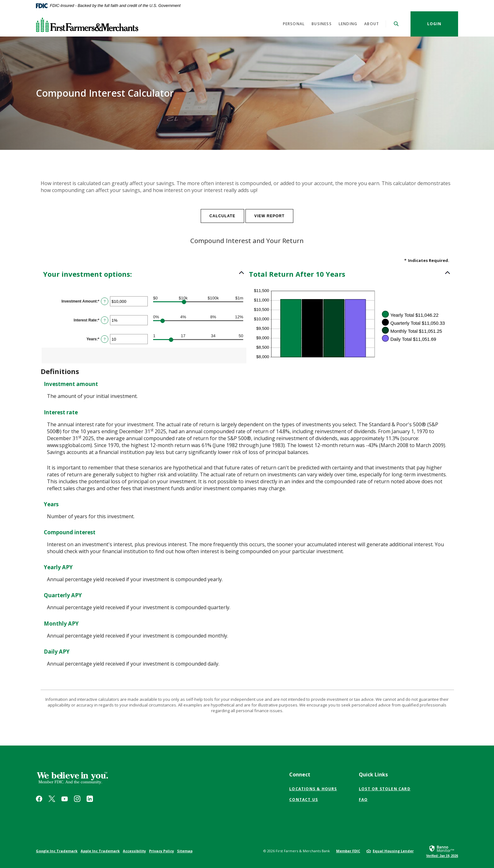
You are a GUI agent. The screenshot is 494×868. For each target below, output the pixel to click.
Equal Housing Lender (393, 851)
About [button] (372, 24)
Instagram (77, 799)
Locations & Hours (313, 789)
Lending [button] (348, 24)
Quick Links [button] (373, 774)
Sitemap (185, 851)
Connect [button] (300, 774)
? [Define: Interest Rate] (105, 320)
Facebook (39, 799)
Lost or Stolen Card (385, 789)
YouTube (65, 799)
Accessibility (134, 851)
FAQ (363, 800)
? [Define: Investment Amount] (105, 301)
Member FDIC (348, 851)
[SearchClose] (396, 24)
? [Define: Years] (105, 339)
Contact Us (304, 800)
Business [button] (322, 24)
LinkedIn (90, 799)
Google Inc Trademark (57, 851)
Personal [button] (294, 24)
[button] (144, 274)
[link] (442, 851)
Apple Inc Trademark (100, 851)
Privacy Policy (161, 851)
